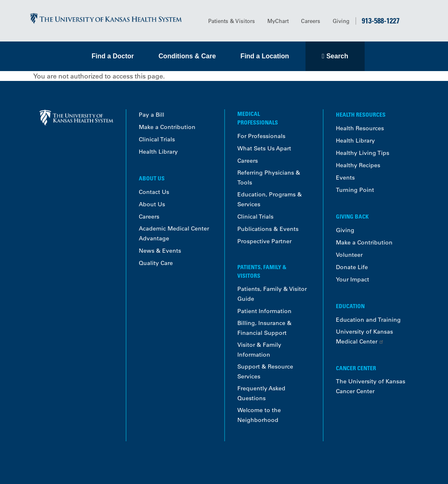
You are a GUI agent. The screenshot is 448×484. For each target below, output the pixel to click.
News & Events (160, 251)
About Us (152, 204)
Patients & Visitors (232, 21)
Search (337, 56)
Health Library (158, 152)
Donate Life (352, 267)
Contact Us (154, 192)
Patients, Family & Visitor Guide (272, 294)
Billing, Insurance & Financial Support (264, 328)
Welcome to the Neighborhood (259, 415)
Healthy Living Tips (363, 153)
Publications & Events (268, 229)
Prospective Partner (264, 241)
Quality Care (156, 263)
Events (345, 177)
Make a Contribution (167, 127)
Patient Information (264, 311)
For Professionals (261, 136)
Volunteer (349, 255)
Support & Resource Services (265, 371)
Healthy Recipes (358, 165)
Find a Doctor (113, 56)
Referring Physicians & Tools (269, 177)
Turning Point (355, 190)
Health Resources (360, 128)
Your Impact (353, 279)
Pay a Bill (152, 115)
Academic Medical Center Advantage (174, 233)
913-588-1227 (381, 21)
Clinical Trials (157, 139)
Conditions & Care (187, 56)
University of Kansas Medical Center (364, 336)
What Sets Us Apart (264, 148)
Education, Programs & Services (270, 199)
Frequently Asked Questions (261, 393)
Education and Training (368, 320)
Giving (341, 21)
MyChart (278, 21)
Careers (311, 21)
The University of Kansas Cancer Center (371, 386)
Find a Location (265, 56)
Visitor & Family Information (259, 350)
